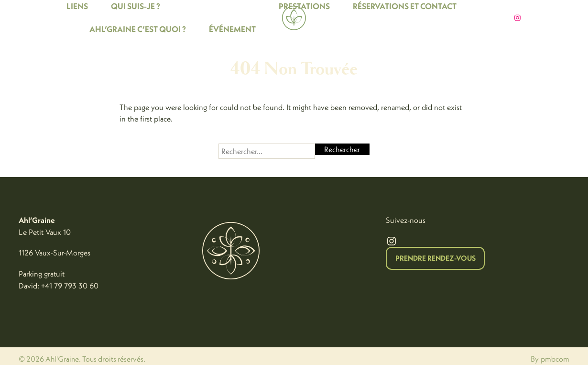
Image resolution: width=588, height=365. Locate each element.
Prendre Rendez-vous (436, 258)
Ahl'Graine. (63, 359)
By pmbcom (550, 359)
